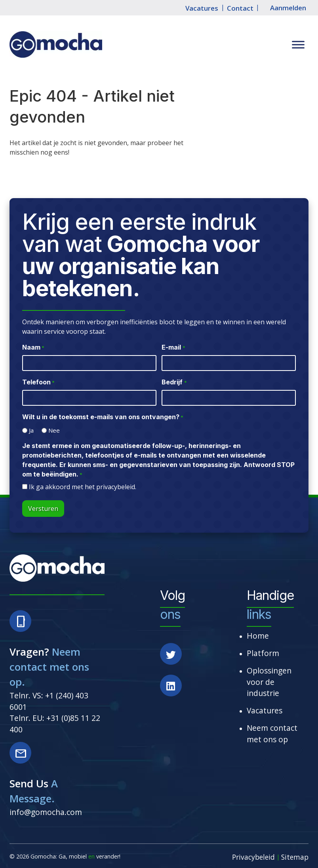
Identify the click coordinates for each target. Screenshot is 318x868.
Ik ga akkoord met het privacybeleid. (83, 487)
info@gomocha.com (46, 812)
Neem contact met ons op (272, 734)
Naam (33, 348)
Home (258, 636)
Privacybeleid (253, 857)
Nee (54, 430)
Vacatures (202, 8)
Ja (31, 430)
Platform (263, 653)
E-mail (173, 348)
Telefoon (38, 382)
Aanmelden (288, 8)
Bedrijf (174, 382)
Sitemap (295, 857)
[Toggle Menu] (298, 45)
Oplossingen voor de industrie (269, 682)
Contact (240, 8)
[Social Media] (176, 659)
